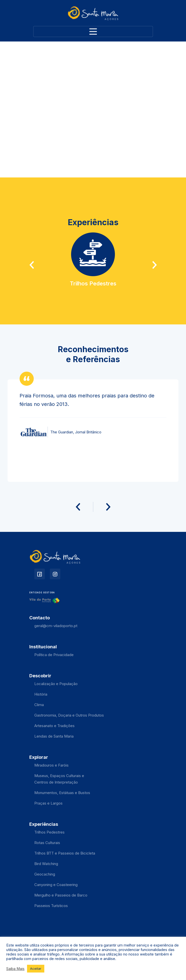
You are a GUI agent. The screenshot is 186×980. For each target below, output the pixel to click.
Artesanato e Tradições (54, 726)
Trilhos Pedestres (49, 832)
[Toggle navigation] (93, 31)
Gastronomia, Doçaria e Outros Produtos (69, 715)
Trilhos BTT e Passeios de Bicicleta (65, 853)
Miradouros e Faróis (51, 765)
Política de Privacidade (54, 655)
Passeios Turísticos (51, 906)
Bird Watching (46, 864)
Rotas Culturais (47, 843)
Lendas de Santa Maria (54, 736)
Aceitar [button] (36, 969)
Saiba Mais (15, 969)
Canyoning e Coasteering (56, 885)
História (41, 694)
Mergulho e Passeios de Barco (61, 895)
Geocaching (45, 874)
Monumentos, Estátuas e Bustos (62, 793)
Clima (39, 705)
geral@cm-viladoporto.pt (56, 626)
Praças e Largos (48, 803)
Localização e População (56, 684)
